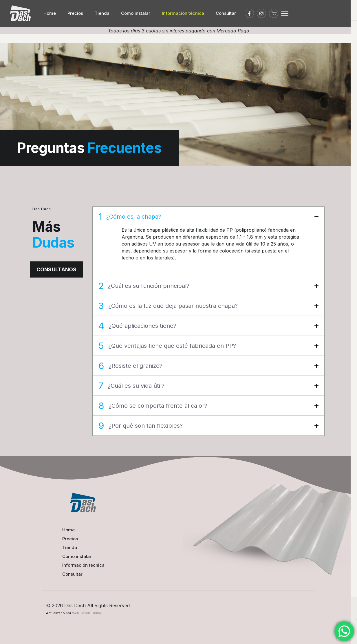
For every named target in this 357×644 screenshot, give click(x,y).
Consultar (72, 574)
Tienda (70, 547)
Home (68, 530)
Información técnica (83, 565)
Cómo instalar (77, 556)
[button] (208, 241)
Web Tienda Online (87, 613)
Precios (70, 538)
